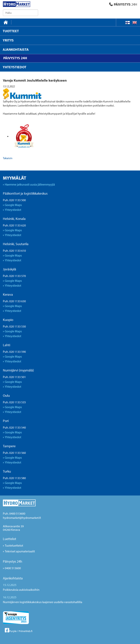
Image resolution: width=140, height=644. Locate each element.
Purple (13, 631)
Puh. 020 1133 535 (14, 402)
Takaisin (8, 158)
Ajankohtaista (13, 578)
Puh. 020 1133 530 (14, 326)
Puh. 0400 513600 (14, 513)
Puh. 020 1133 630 (14, 301)
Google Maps (13, 205)
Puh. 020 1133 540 (14, 427)
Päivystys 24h (13, 561)
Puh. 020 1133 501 (14, 377)
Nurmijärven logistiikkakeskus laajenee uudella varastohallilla (43, 602)
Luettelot (10, 539)
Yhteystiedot (13, 210)
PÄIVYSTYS (123, 4)
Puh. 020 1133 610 (14, 251)
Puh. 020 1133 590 (14, 352)
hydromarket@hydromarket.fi (22, 518)
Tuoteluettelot (14, 545)
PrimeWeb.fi (26, 631)
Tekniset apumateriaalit (20, 551)
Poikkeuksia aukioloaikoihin (21, 590)
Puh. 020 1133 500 (14, 200)
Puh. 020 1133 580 (14, 478)
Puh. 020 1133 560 (14, 453)
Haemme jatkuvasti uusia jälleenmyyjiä (30, 184)
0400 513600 (13, 568)
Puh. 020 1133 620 (14, 225)
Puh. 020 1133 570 (14, 276)
